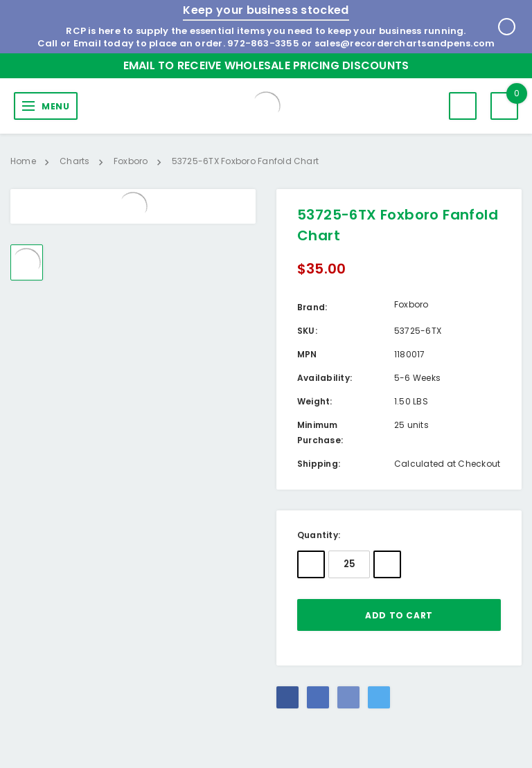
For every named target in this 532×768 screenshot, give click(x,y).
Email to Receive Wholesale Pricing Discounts (266, 65)
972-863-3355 (263, 43)
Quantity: (319, 535)
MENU (55, 106)
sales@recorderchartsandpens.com (405, 43)
